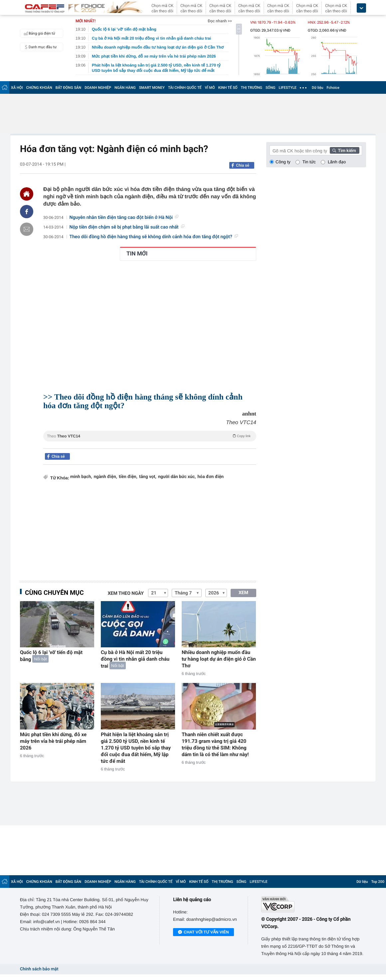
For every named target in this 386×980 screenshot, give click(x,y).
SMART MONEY (152, 88)
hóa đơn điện (210, 477)
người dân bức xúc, (177, 477)
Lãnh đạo (337, 162)
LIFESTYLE (288, 88)
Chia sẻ (243, 165)
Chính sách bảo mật (39, 969)
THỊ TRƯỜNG (252, 88)
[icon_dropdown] (361, 8)
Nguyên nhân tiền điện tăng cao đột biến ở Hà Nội (124, 218)
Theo (150, 436)
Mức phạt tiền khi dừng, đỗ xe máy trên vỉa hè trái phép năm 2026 (53, 741)
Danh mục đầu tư (39, 47)
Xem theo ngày (126, 593)
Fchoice (333, 88)
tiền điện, (128, 477)
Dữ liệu (317, 88)
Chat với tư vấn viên (203, 932)
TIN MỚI (137, 254)
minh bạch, (81, 477)
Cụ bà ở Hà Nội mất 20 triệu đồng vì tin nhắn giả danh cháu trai (135, 659)
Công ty (283, 162)
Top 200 (378, 882)
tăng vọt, (148, 477)
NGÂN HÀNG (125, 88)
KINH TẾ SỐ (228, 88)
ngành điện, (105, 477)
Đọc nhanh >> (220, 21)
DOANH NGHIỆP (98, 88)
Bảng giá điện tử (39, 33)
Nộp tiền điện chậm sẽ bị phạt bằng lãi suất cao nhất (127, 227)
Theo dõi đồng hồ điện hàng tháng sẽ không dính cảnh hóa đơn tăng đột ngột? (154, 237)
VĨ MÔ (210, 88)
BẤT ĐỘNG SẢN (68, 88)
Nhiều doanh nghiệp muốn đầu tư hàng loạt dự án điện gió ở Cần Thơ (219, 659)
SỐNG (271, 88)
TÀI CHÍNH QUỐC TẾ (185, 88)
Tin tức (309, 162)
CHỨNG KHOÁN (39, 88)
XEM (243, 593)
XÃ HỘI (17, 88)
